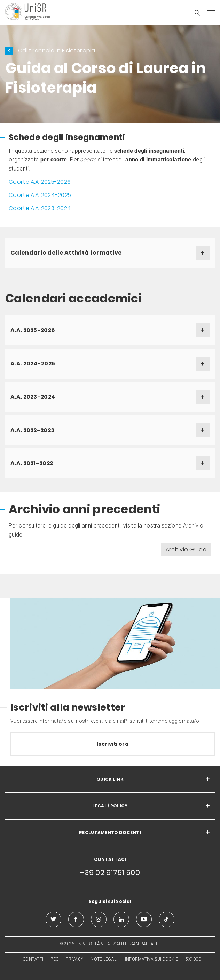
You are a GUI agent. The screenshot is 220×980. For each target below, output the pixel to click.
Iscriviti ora (113, 744)
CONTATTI (33, 959)
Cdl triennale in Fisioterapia (57, 51)
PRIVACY (74, 959)
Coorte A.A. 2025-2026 (40, 182)
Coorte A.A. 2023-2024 (40, 208)
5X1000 (193, 959)
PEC (54, 959)
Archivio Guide (186, 550)
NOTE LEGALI (104, 959)
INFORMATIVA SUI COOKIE (152, 959)
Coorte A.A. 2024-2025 (40, 195)
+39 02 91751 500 (110, 873)
